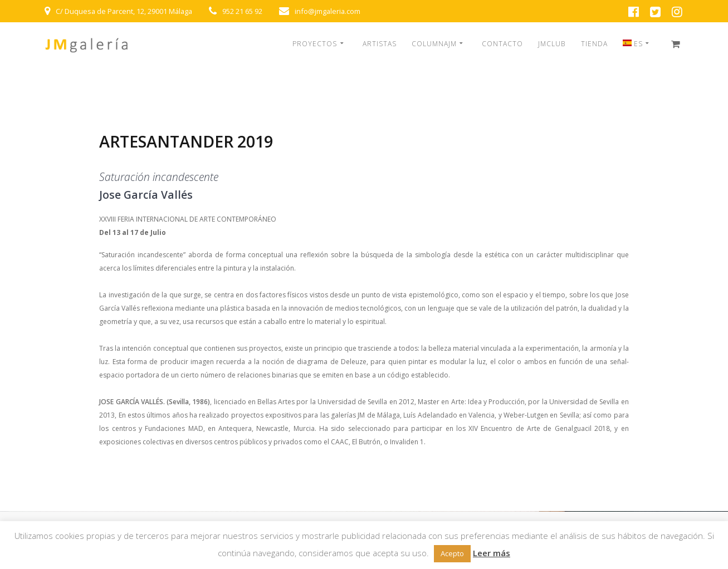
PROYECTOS (315, 44)
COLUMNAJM (434, 44)
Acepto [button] (452, 553)
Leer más (492, 553)
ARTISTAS (380, 44)
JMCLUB (552, 44)
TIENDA (594, 44)
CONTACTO (502, 44)
